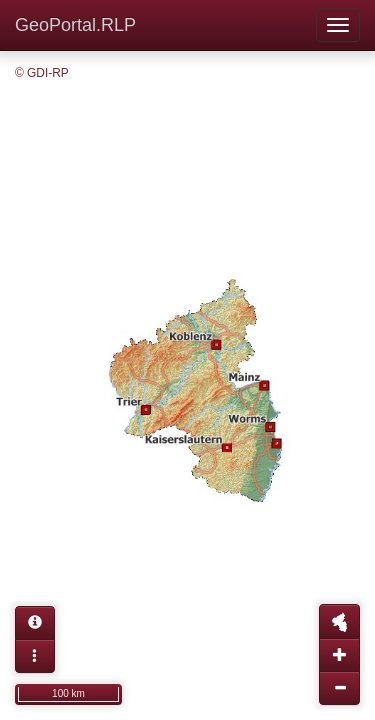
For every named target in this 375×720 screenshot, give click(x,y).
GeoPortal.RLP (75, 25)
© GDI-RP (42, 73)
